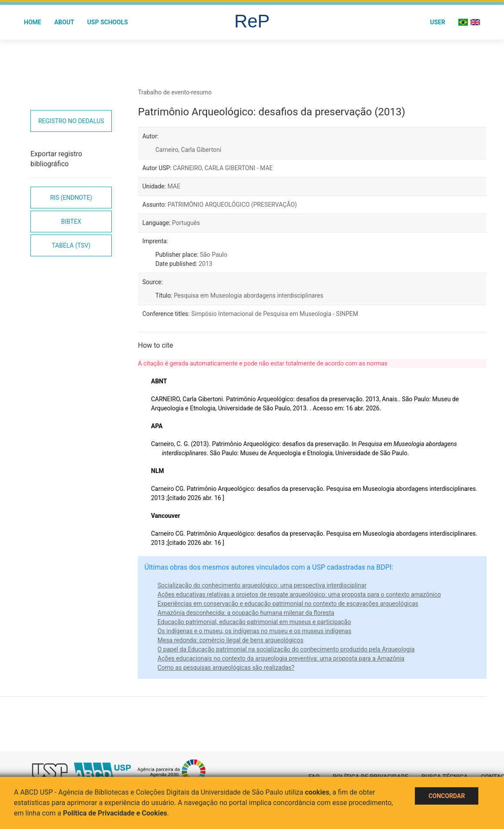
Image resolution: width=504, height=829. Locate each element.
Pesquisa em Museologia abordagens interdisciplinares (249, 295)
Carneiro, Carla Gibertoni (188, 150)
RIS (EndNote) (71, 198)
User (438, 22)
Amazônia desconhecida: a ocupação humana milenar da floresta (246, 613)
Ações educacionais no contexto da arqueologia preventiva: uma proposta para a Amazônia (281, 658)
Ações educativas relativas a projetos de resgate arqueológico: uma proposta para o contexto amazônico (299, 594)
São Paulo (214, 255)
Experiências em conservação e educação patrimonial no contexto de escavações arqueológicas (288, 604)
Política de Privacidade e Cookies (115, 813)
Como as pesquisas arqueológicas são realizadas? (226, 668)
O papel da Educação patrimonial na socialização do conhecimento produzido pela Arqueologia (286, 649)
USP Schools (108, 22)
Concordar (447, 796)
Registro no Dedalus (71, 121)
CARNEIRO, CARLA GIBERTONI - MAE (223, 168)
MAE (174, 186)
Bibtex (71, 222)
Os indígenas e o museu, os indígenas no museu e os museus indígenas (254, 631)
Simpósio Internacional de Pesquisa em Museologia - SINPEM (275, 314)
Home (33, 22)
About (64, 22)
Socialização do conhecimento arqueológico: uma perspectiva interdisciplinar (262, 585)
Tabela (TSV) (71, 245)
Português (186, 223)
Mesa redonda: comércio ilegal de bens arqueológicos (230, 640)
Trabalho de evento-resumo (175, 92)
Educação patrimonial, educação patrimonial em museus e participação (254, 622)
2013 (205, 264)
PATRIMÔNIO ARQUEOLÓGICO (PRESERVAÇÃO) (232, 205)
